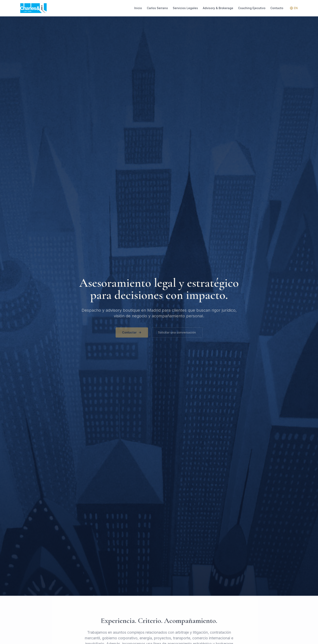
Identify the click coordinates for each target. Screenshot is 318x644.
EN (294, 8)
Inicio (138, 8)
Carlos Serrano (157, 8)
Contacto (277, 8)
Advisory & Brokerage (218, 8)
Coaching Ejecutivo (252, 8)
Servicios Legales (185, 8)
